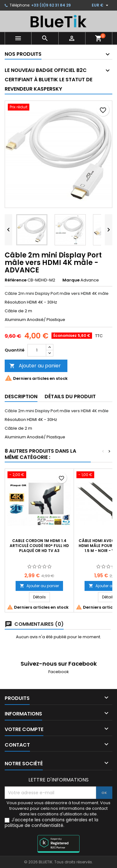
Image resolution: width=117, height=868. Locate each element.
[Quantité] (37, 350)
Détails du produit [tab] (70, 396)
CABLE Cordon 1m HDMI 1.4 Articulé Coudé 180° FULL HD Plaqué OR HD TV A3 (39, 546)
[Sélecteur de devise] (101, 5)
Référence (16, 280)
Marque (71, 280)
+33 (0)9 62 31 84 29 (51, 5)
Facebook (59, 672)
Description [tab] (21, 396)
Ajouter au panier (35, 366)
